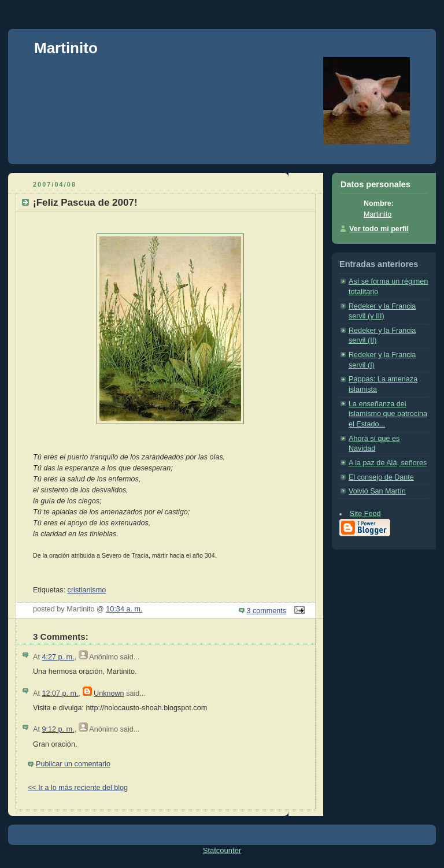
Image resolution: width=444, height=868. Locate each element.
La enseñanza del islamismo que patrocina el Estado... (388, 414)
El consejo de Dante (381, 477)
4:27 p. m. (58, 657)
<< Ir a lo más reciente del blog (78, 788)
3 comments (267, 611)
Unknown (109, 693)
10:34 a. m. (124, 609)
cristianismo (87, 590)
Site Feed (365, 514)
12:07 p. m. (60, 693)
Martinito (66, 48)
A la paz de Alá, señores (388, 463)
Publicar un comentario (73, 764)
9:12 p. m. (58, 729)
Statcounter (222, 850)
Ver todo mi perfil (379, 229)
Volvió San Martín (377, 491)
